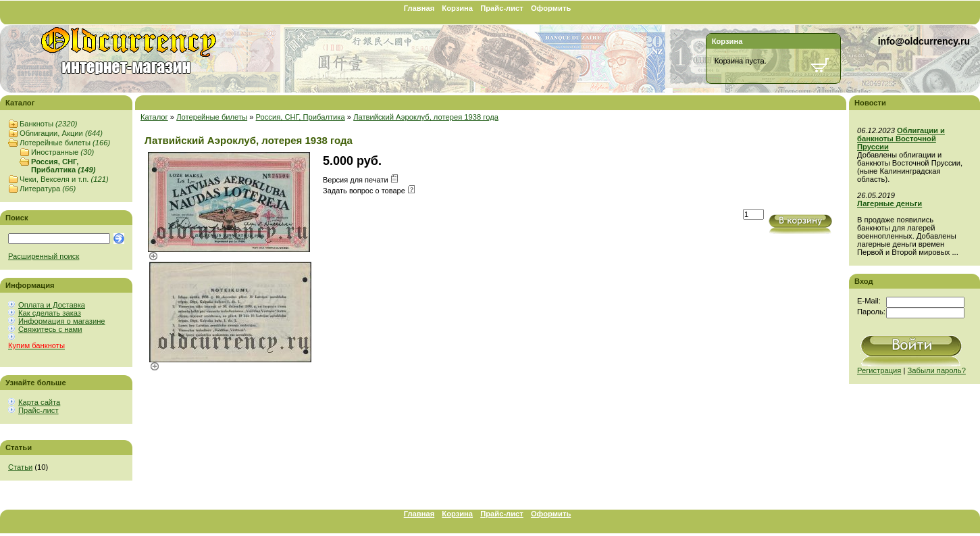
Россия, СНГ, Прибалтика (63, 166)
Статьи (20, 467)
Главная (419, 8)
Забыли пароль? (937, 370)
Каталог (154, 117)
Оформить (551, 8)
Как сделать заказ (50, 313)
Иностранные (62, 152)
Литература (48, 189)
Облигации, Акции (61, 133)
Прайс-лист (502, 8)
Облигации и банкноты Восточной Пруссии (901, 139)
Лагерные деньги (889, 203)
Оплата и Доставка (52, 305)
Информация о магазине (62, 321)
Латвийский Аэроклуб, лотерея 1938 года (426, 117)
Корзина (457, 8)
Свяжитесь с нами (50, 329)
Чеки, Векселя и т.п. (64, 179)
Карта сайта (39, 402)
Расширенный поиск (44, 256)
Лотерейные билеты (65, 143)
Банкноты (48, 124)
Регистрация (879, 370)
